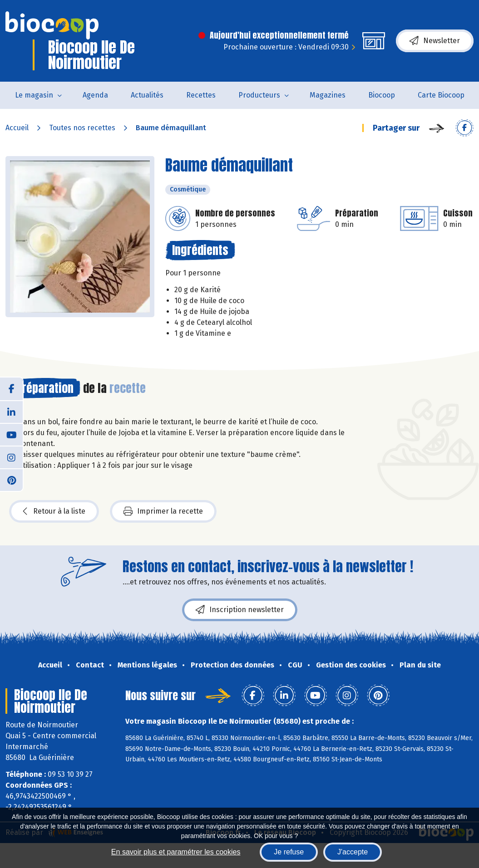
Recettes (201, 95)
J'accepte (353, 852)
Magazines (328, 95)
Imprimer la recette (163, 511)
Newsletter (435, 41)
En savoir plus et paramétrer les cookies (176, 852)
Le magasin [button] (34, 95)
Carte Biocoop (441, 95)
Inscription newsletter (240, 610)
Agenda (95, 95)
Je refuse (289, 852)
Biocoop (382, 95)
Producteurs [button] (259, 95)
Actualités (147, 95)
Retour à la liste (54, 511)
